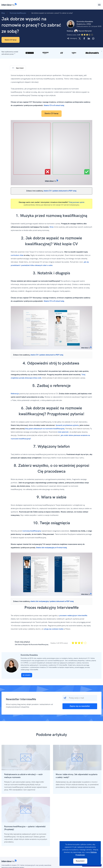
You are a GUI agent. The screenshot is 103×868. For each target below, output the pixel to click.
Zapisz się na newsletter (80, 706)
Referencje (15, 394)
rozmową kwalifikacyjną (32, 531)
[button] (51, 53)
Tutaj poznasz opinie (76, 202)
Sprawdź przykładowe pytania (67, 425)
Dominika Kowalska (29, 655)
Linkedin (27, 675)
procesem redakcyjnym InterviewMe (73, 616)
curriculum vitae (17, 255)
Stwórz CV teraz (11, 40)
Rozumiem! (80, 861)
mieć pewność (63, 432)
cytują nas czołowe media (53, 629)
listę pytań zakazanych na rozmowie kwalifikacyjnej (45, 429)
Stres (51, 227)
